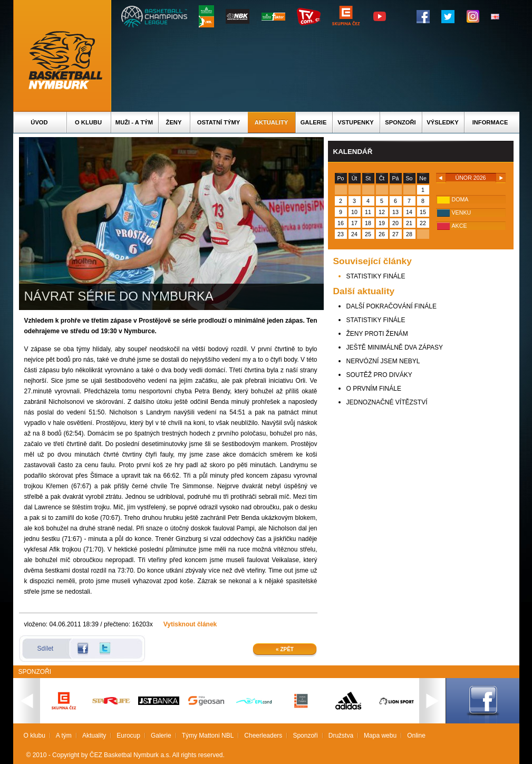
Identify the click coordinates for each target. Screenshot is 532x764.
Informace (490, 122)
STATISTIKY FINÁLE (376, 276)
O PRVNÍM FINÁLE (374, 389)
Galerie (314, 122)
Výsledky (442, 122)
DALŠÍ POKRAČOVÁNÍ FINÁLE (391, 306)
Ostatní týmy (219, 122)
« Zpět (285, 649)
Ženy (174, 122)
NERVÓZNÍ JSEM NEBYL (383, 361)
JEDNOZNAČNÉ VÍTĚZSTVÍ (387, 402)
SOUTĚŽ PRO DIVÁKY (379, 375)
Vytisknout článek (190, 624)
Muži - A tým (134, 122)
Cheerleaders (263, 736)
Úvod (39, 122)
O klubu (88, 122)
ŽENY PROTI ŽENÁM (377, 334)
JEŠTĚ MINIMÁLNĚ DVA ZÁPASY (395, 347)
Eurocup (128, 736)
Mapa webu (380, 736)
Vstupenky (355, 122)
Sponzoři (400, 122)
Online (416, 736)
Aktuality (271, 122)
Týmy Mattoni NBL (208, 736)
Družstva (341, 736)
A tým (64, 736)
